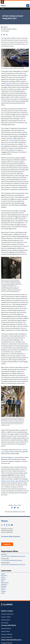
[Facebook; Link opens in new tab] (7, 525)
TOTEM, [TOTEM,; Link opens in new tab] (25, 450)
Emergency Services (7, 643)
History (3, 577)
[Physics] (3, 6)
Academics (4, 586)
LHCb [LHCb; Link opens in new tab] (3, 146)
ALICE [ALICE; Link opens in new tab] (14, 150)
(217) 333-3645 (5, 560)
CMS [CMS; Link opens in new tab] (19, 140)
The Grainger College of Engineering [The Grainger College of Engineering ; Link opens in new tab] (10, 536)
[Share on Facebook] (2, 35)
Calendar (3, 579)
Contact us (7, 544)
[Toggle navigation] (28, 6)
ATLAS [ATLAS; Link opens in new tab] (13, 140)
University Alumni (6, 628)
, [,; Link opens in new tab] (4, 452)
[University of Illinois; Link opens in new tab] (7, 605)
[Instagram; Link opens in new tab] (4, 525)
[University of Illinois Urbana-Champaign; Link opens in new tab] (2, 2)
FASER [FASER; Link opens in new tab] (3, 457)
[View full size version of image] (15, 58)
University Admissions (7, 614)
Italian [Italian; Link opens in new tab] (17, 481)
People (3, 590)
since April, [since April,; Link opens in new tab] (9, 83)
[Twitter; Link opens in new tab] (2, 525)
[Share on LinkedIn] (7, 35)
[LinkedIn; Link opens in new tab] (9, 525)
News (3, 9)
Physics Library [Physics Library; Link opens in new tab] (5, 582)
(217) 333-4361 (5, 564)
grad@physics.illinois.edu (16, 560)
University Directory (7, 637)
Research (3, 588)
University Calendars (7, 634)
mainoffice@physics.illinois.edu (17, 556)
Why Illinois (4, 575)
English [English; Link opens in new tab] (3, 481)
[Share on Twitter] (4, 35)
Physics (4, 521)
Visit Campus (5, 623)
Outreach (3, 591)
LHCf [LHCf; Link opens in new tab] (2, 452)
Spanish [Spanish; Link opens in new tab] (24, 481)
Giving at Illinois (6, 631)
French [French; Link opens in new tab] (8, 481)
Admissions (4, 584)
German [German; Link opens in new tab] (13, 481)
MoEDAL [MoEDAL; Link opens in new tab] (7, 452)
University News (6, 620)
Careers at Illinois (6, 617)
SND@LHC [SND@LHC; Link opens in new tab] (10, 457)
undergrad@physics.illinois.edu (17, 564)
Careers (3, 574)
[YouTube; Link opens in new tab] (12, 525)
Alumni (3, 593)
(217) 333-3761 (5, 556)
